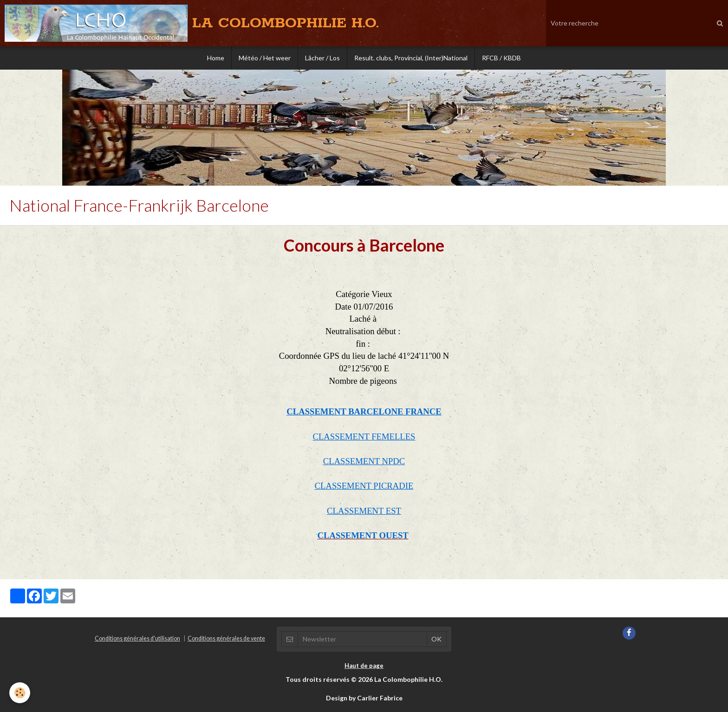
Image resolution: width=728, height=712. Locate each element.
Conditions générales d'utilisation (137, 638)
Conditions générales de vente (226, 638)
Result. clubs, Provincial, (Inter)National (411, 58)
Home (216, 58)
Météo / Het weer (265, 58)
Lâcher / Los (322, 58)
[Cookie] (20, 693)
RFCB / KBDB (501, 58)
